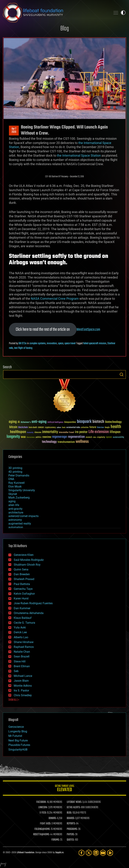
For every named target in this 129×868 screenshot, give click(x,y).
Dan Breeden (22, 574)
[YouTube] (103, 853)
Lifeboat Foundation (26, 853)
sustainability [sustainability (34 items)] (118, 437)
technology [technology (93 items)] (49, 442)
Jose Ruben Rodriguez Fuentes (33, 603)
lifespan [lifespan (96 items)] (115, 432)
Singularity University (22, 490)
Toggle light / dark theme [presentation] (123, 13)
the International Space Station (79, 155)
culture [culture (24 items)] (59, 428)
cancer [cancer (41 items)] (41, 428)
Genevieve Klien (24, 555)
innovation (52, 343)
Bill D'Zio (23, 343)
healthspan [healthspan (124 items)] (18, 432)
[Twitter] (89, 853)
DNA (11, 479)
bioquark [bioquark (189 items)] (84, 422)
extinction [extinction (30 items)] (85, 428)
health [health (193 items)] (116, 427)
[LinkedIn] (96, 853)
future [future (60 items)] (93, 427)
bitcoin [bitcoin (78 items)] (13, 427)
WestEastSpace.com (88, 330)
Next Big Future (18, 740)
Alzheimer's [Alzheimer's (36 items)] (26, 422)
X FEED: (43, 813)
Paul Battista (22, 584)
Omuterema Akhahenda (29, 613)
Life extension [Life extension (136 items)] (99, 432)
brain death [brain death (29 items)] (33, 428)
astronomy (15, 520)
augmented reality (20, 524)
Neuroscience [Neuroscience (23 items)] (31, 438)
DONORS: (53, 818)
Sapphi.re (59, 853)
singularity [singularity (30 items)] (101, 437)
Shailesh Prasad (24, 579)
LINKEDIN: (43, 807)
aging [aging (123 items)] (13, 422)
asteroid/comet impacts (23, 516)
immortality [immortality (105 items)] (50, 432)
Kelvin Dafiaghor (24, 594)
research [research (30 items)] (89, 437)
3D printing (15, 468)
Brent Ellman (22, 666)
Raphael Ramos (24, 647)
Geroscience (16, 727)
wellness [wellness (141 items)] (82, 442)
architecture (16, 512)
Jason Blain (21, 681)
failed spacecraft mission (95, 343)
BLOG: (69, 813)
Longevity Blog (18, 731)
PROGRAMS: (72, 829)
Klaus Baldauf (23, 618)
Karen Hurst (21, 598)
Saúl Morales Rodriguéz (29, 560)
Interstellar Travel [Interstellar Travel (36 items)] (66, 433)
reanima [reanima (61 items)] (47, 437)
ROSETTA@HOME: (41, 835)
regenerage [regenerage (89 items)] (59, 437)
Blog (65, 29)
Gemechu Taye (23, 589)
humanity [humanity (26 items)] (30, 433)
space (61, 343)
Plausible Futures (19, 745)
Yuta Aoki (20, 627)
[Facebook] (82, 853)
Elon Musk (15, 487)
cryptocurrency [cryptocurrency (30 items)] (50, 428)
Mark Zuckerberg (19, 498)
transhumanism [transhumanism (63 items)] (66, 442)
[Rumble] (110, 853)
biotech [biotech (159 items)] (98, 422)
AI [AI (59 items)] (19, 422)
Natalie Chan (22, 652)
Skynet (13, 494)
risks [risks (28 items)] (95, 437)
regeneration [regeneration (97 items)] (76, 437)
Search (122, 374)
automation (16, 527)
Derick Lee (20, 632)
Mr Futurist (15, 736)
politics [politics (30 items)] (39, 437)
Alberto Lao (21, 637)
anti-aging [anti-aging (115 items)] (39, 422)
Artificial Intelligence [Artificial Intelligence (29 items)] (55, 422)
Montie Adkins (23, 686)
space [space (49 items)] (109, 437)
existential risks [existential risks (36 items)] (73, 428)
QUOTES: (71, 840)
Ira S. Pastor (21, 690)
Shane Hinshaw (24, 642)
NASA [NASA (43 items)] (23, 437)
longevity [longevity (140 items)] (13, 437)
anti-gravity (15, 509)
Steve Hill (20, 661)
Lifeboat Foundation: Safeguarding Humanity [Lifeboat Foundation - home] (56, 13)
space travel (70, 343)
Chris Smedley (23, 695)
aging (12, 501)
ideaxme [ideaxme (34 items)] (38, 433)
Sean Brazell (22, 656)
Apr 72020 (14, 130)
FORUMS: (55, 840)
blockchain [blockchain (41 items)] (23, 428)
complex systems (38, 343)
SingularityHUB (18, 750)
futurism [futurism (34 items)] (100, 428)
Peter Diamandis (19, 475)
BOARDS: (71, 818)
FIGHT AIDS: (45, 824)
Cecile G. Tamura (24, 623)
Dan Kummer (22, 608)
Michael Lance (23, 676)
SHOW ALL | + (14, 700)
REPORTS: (71, 824)
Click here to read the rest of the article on (43, 330)
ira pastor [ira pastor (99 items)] (81, 432)
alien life (14, 505)
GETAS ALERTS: (74, 807)
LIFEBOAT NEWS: (74, 802)
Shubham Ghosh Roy (27, 565)
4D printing (15, 472)
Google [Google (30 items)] (107, 428)
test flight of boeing (23, 348)
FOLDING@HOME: (42, 829)
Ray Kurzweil (17, 483)
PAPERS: (71, 835)
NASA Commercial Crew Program (55, 299)
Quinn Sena (21, 569)
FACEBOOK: (41, 802)
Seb (16, 671)
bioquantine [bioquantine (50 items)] (70, 422)
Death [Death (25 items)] (64, 428)
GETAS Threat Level (64, 789)
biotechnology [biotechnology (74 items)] (113, 422)
